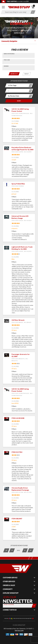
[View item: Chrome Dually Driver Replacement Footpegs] (7, 489)
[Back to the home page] (19, 7)
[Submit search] (33, 12)
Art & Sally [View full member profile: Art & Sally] (15, 123)
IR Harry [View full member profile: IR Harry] (14, 330)
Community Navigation (9, 41)
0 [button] (34, 6)
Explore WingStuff (11, 593)
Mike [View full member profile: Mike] (13, 259)
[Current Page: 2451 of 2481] (18, 550)
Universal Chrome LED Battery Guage (20, 217)
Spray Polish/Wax (18, 184)
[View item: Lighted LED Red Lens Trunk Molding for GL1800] (7, 248)
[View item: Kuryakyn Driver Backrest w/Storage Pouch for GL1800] (7, 148)
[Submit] (34, 606)
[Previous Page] (12, 550)
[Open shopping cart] (34, 7)
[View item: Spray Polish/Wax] (7, 185)
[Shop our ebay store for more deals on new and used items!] (19, 618)
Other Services (9, 581)
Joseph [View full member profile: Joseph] (14, 160)
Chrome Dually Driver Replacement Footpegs (20, 489)
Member (6, 66)
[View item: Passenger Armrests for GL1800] (7, 355)
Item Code (7, 60)
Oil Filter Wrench (18, 320)
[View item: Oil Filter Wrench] (7, 321)
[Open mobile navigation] (3, 7)
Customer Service (10, 578)
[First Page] (6, 550)
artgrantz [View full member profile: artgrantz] (14, 228)
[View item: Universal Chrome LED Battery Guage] (7, 217)
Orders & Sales (9, 585)
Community (8, 589)
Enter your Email (9, 605)
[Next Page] (25, 550)
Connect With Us (10, 610)
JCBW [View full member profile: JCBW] (14, 527)
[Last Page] (31, 550)
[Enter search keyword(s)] (17, 12)
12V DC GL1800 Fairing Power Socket (20, 110)
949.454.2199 (19, 631)
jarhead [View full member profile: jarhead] (14, 194)
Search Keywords (9, 54)
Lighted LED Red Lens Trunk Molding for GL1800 (22, 248)
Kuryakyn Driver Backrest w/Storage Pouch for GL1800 (22, 148)
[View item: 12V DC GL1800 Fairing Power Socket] (7, 110)
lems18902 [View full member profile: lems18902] (15, 403)
